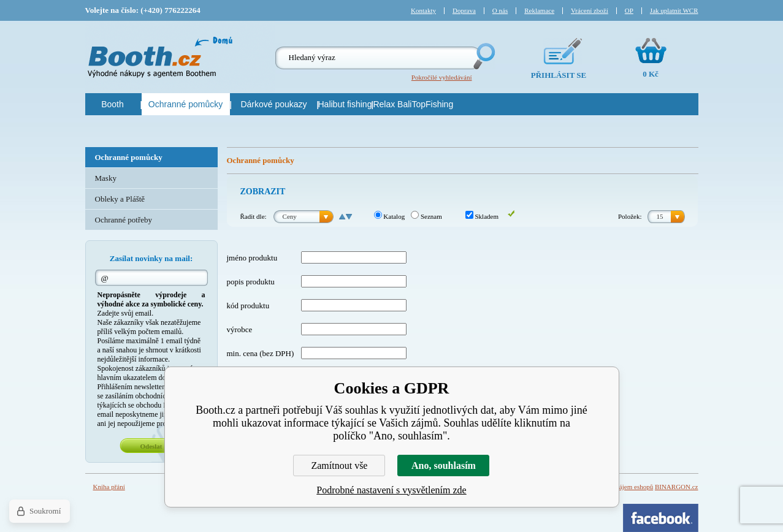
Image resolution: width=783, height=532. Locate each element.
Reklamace (539, 10)
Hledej (483, 56)
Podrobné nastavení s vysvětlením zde (391, 490)
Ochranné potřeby (124, 220)
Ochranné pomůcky (129, 157)
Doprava (464, 10)
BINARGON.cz (677, 487)
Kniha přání (109, 487)
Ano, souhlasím (444, 465)
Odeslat (151, 446)
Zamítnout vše (339, 465)
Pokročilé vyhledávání (442, 77)
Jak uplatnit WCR (674, 10)
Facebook (661, 518)
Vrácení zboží (590, 10)
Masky (106, 178)
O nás (500, 10)
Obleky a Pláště (120, 199)
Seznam (426, 216)
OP (629, 10)
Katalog (390, 216)
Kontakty (423, 10)
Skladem (482, 216)
